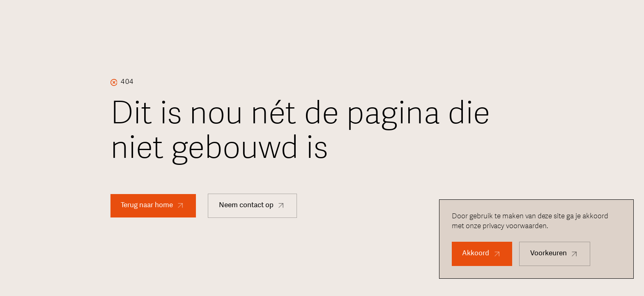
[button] (482, 254)
